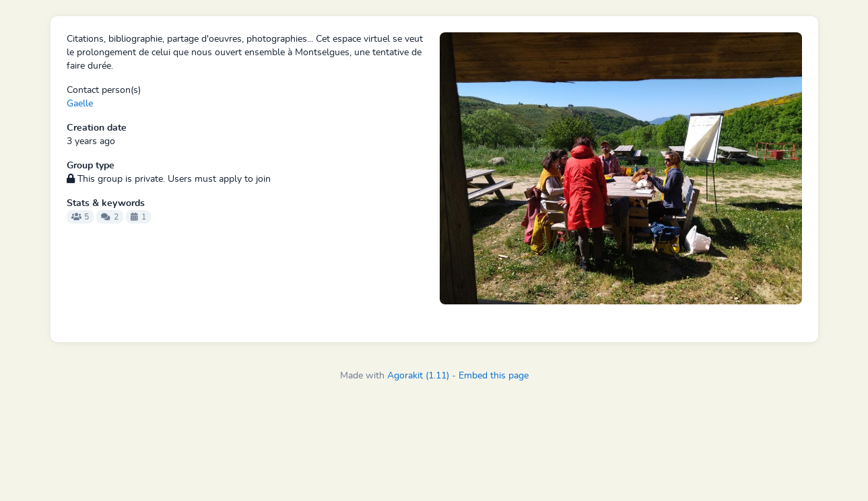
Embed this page (494, 376)
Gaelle (80, 104)
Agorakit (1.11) (418, 376)
